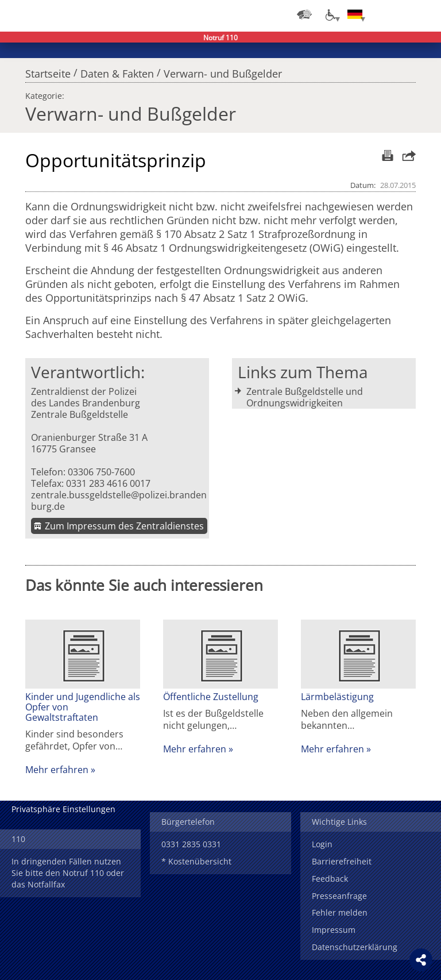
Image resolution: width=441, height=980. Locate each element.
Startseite (48, 71)
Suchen (401, 14)
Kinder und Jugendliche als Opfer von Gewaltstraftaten (83, 707)
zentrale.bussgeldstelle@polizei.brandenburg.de (119, 501)
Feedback (330, 879)
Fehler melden (340, 912)
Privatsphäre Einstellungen (63, 809)
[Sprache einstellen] (355, 14)
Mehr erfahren (57, 770)
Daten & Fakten (117, 71)
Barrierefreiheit (342, 861)
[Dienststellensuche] (304, 14)
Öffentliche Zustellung (211, 697)
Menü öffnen (424, 14)
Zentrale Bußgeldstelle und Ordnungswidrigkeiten (305, 397)
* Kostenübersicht (196, 861)
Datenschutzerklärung (355, 947)
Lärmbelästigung (337, 697)
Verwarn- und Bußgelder (223, 71)
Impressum (334, 930)
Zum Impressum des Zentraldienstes (124, 526)
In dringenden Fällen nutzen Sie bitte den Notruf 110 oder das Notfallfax (68, 873)
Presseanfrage (339, 896)
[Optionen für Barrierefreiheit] (330, 14)
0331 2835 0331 (191, 844)
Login (322, 844)
